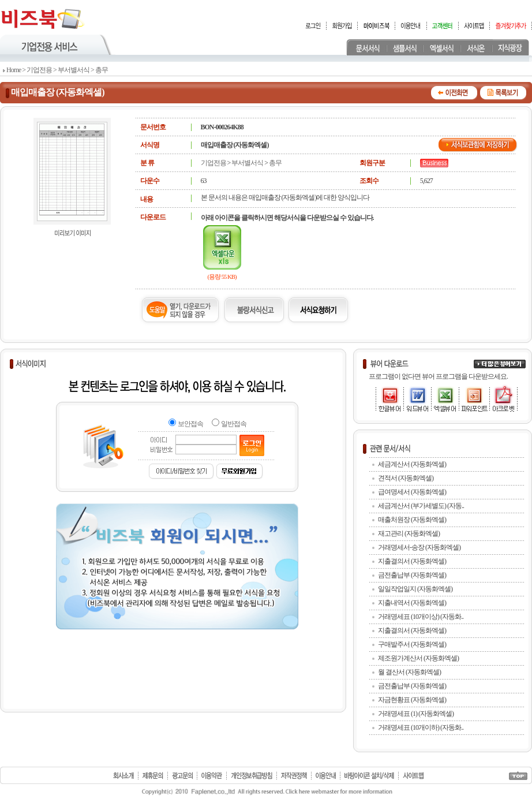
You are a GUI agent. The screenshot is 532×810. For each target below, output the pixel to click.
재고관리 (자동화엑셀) (409, 533)
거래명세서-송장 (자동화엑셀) (419, 547)
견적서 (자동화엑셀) (406, 478)
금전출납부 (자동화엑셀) (412, 575)
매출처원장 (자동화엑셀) (412, 520)
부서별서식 (74, 70)
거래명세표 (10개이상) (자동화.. (421, 617)
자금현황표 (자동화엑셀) (412, 700)
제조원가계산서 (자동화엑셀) (418, 658)
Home (14, 70)
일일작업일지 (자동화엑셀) (415, 589)
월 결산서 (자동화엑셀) (409, 672)
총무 (102, 70)
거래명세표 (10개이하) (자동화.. (421, 727)
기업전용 (39, 70)
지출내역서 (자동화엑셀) (412, 603)
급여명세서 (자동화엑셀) (412, 492)
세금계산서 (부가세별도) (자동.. (421, 506)
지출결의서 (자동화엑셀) (412, 561)
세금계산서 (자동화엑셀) (412, 464)
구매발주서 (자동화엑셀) (412, 644)
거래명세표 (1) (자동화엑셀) (416, 714)
